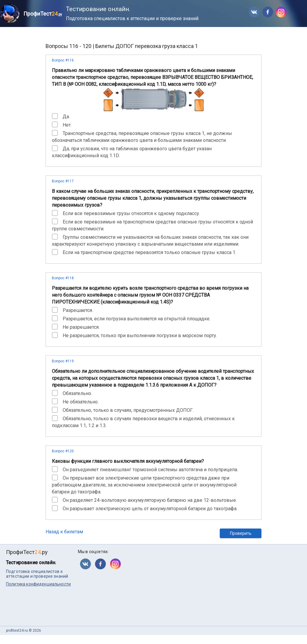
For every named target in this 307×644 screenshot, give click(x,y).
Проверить (241, 533)
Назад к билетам (64, 532)
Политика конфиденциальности (38, 584)
